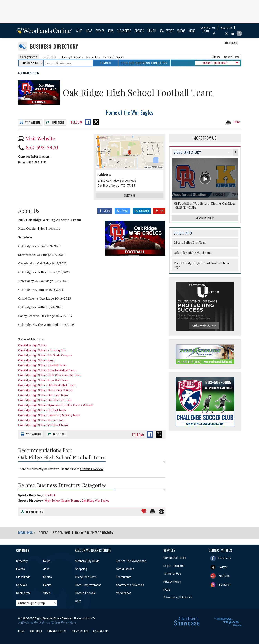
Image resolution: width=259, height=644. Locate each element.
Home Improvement (88, 585)
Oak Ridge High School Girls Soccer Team (45, 400)
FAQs (167, 590)
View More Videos (205, 218)
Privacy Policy (172, 582)
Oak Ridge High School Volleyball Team (43, 425)
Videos (181, 31)
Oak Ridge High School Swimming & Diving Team (49, 415)
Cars (78, 601)
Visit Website (40, 138)
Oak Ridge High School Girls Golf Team (43, 395)
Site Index (36, 631)
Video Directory (187, 152)
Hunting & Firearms (72, 57)
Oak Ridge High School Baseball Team (42, 365)
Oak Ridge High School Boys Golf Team (43, 380)
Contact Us (101, 631)
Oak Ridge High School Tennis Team (41, 420)
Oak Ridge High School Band (36, 360)
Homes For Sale (85, 593)
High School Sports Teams (62, 501)
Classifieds (124, 31)
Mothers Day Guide (87, 561)
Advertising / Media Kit (178, 598)
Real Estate (167, 31)
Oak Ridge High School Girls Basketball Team (47, 385)
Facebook (225, 558)
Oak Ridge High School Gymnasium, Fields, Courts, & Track (56, 405)
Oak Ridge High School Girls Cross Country (45, 390)
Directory (22, 561)
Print (233, 122)
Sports (139, 31)
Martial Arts (93, 57)
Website (33, 122)
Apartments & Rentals (130, 585)
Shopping (81, 569)
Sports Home (232, 57)
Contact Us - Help (175, 558)
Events (100, 31)
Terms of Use (172, 574)
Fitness (216, 57)
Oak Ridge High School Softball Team (42, 410)
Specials (22, 585)
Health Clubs (50, 57)
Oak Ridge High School (33, 345)
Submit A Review (92, 469)
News (89, 31)
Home (22, 631)
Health (152, 31)
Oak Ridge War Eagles (95, 501)
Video (47, 593)
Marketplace (124, 593)
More (192, 31)
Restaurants (124, 577)
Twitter (223, 567)
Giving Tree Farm (86, 577)
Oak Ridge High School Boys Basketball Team (47, 370)
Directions (58, 122)
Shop (79, 31)
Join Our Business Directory (144, 63)
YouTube (224, 576)
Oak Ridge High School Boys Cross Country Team (50, 375)
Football (50, 495)
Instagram (225, 585)
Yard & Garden (125, 569)
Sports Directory (30, 495)
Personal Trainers (113, 57)
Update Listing (35, 512)
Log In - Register (174, 566)
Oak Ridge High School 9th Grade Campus (45, 355)
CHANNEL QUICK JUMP (215, 63)
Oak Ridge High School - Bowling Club (42, 350)
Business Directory (54, 46)
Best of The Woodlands (131, 561)
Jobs (111, 31)
